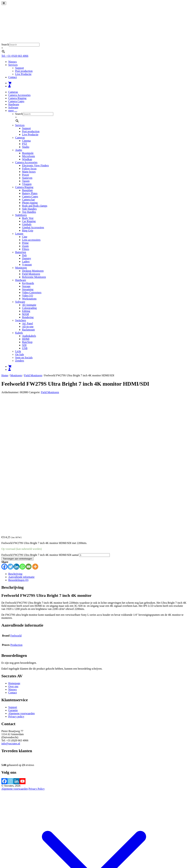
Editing (26, 311)
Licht (18, 351)
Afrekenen (31, 845)
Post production (24, 71)
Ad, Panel (27, 323)
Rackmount (28, 330)
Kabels (19, 333)
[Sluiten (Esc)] (13, 849)
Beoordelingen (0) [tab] (18, 447)
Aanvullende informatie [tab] (21, 444)
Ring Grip (28, 231)
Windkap (27, 159)
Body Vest (28, 218)
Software (13, 107)
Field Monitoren (31, 274)
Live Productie (23, 74)
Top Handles (29, 212)
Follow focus (29, 169)
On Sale (20, 354)
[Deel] (10, 849)
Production (16, 512)
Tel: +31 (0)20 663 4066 (15, 56)
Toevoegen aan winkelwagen (17, 426)
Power (26, 175)
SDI (24, 345)
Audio (19, 150)
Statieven (27, 178)
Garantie (13, 577)
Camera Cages (16, 101)
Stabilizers (21, 215)
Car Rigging (29, 221)
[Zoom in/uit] (3, 849)
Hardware (14, 104)
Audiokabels (29, 336)
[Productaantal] (95, 422)
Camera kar (28, 200)
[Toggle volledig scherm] (6, 849)
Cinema (26, 141)
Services (13, 65)
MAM (26, 314)
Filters (26, 249)
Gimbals (27, 224)
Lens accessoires (31, 240)
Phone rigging (30, 203)
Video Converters (32, 292)
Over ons (13, 554)
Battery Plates (30, 193)
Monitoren (21, 268)
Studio (26, 147)
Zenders (20, 361)
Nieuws (12, 62)
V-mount (27, 265)
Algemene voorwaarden (21, 581)
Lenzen (19, 234)
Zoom (25, 246)
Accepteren (117, 857)
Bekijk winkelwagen (13, 845)
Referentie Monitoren (34, 277)
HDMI (26, 339)
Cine (25, 237)
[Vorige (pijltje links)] (3, 852)
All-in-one (28, 327)
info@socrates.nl (11, 611)
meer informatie (100, 857)
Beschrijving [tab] (15, 441)
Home (5, 375)
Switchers (21, 320)
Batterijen (21, 252)
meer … (13, 111)
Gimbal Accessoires (33, 227)
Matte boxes (29, 172)
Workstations (29, 299)
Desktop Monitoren (33, 271)
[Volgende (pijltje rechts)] (6, 852)
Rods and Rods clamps (35, 206)
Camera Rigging (17, 98)
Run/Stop (27, 342)
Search (5, 44)
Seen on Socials (24, 358)
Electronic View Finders (35, 165)
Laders (26, 261)
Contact (13, 77)
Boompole (28, 153)
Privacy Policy (37, 656)
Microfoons (29, 156)
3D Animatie (29, 305)
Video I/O (27, 296)
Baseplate (27, 190)
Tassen (26, 181)
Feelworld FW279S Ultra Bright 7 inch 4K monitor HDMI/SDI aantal (40, 422)
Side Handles (29, 209)
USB (25, 348)
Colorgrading (29, 308)
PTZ (24, 144)
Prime (25, 243)
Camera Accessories (19, 95)
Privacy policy (16, 584)
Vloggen (27, 184)
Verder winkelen (46, 845)
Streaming (28, 289)
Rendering (28, 317)
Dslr (24, 255)
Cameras (13, 92)
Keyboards (28, 283)
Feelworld (16, 503)
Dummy (27, 258)
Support (20, 68)
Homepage (14, 550)
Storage (26, 286)
